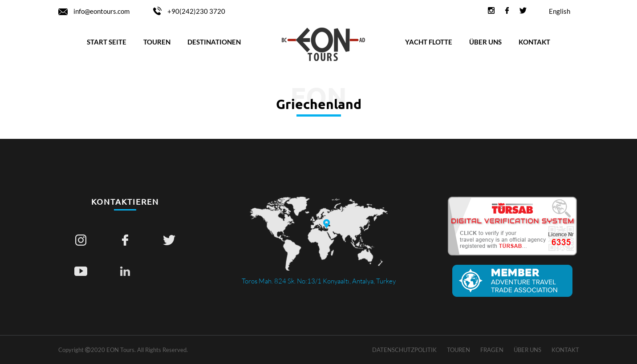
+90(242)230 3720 (189, 11)
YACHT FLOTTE (429, 42)
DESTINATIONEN (214, 42)
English (560, 11)
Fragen (492, 350)
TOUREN (157, 42)
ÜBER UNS (485, 42)
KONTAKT (534, 42)
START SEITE (107, 42)
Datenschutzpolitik (404, 350)
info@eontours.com (95, 11)
